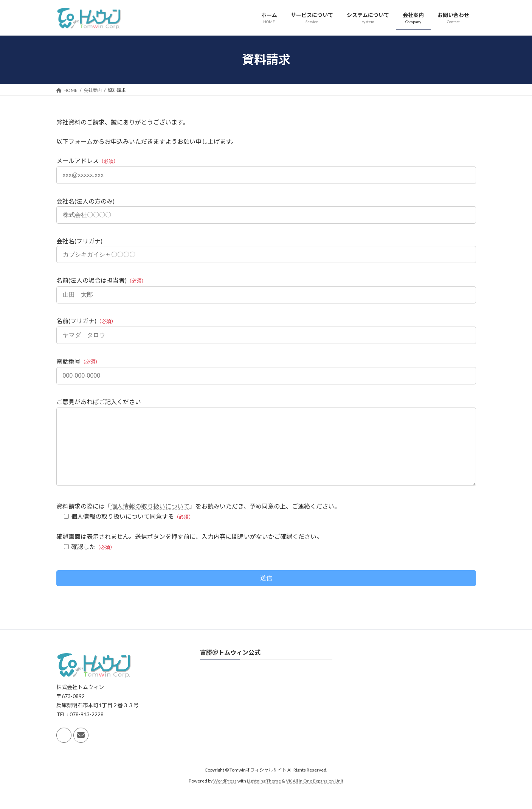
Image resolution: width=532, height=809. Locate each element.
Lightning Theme (264, 796)
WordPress (225, 796)
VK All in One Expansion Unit (315, 796)
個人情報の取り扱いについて (150, 521)
